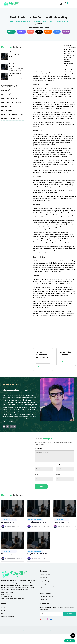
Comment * (38, 449)
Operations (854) (7, 110)
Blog (3, 614)
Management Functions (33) (11, 102)
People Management (47, 581)
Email (36, 475)
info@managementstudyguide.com (14, 599)
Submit (41, 487)
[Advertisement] (48, 56)
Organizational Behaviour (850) (12, 114)
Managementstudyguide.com (29, 630)
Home (11, 22)
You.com (66, 32)
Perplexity (21, 32)
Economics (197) (7, 90)
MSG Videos (44, 599)
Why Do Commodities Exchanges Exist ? (43, 360)
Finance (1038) (6, 94)
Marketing (43, 584)
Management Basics (46, 596)
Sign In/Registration (8, 617)
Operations (43, 578)
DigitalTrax (52, 630)
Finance (17, 22)
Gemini (57, 32)
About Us (4, 610)
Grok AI (39, 32)
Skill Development (45, 575)
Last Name (59, 465)
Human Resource (45, 593)
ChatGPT (11, 32)
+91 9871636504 (8, 596)
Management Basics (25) (10, 98)
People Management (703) (10, 118)
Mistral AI (48, 32)
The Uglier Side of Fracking (66, 357)
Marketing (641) (7, 106)
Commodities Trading (29, 22)
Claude (31, 32)
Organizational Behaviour (48, 587)
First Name (38, 465)
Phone (58, 475)
